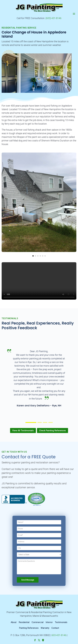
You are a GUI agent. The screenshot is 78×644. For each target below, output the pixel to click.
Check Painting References (53, 430)
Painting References (29, 628)
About (14, 622)
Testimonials (61, 622)
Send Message (28, 580)
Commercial (38, 622)
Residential (24, 622)
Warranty (45, 628)
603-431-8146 (59, 635)
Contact (55, 628)
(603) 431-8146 (53, 18)
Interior (49, 622)
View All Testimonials (23, 430)
